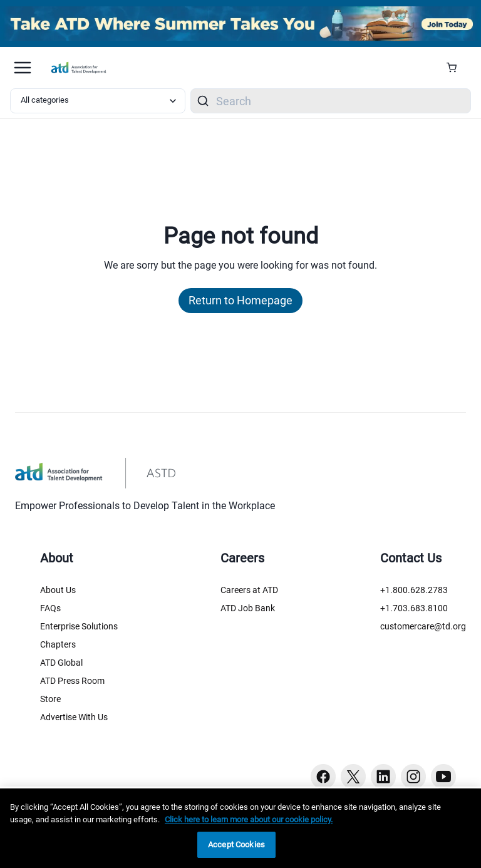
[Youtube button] (443, 777)
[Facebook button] (323, 777)
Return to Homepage (240, 300)
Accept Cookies (236, 845)
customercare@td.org (423, 626)
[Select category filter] (98, 101)
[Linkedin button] (383, 777)
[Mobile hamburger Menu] (23, 68)
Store (50, 699)
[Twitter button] (353, 777)
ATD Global (61, 663)
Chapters (58, 644)
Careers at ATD (249, 590)
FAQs (50, 608)
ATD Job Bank (248, 608)
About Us (58, 590)
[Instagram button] (413, 777)
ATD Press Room (72, 681)
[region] (240, 828)
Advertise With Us (74, 717)
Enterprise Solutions (79, 626)
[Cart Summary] (456, 68)
